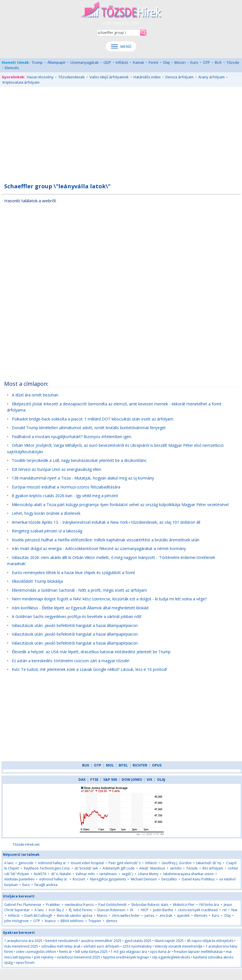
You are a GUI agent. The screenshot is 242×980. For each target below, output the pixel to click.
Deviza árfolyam (179, 77)
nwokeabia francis (79, 905)
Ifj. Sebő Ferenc (81, 910)
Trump (37, 62)
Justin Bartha (163, 910)
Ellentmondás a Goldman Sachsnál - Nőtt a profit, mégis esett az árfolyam (79, 590)
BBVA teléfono (72, 921)
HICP (145, 910)
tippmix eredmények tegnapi (126, 957)
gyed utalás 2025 (138, 941)
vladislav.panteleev (19, 879)
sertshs (176, 868)
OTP (207, 62)
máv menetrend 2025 (21, 946)
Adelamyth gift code (119, 868)
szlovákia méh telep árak (61, 946)
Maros (102, 916)
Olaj (166, 62)
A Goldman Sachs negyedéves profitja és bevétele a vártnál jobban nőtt (77, 616)
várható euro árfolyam (102, 946)
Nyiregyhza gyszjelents (108, 879)
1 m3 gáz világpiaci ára (129, 952)
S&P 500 (110, 780)
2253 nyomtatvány (137, 946)
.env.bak (166, 916)
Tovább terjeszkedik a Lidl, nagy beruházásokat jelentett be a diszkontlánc (79, 460)
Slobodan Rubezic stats (150, 905)
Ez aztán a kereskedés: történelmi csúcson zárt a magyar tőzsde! (71, 661)
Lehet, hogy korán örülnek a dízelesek (46, 513)
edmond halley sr (52, 863)
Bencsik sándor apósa (75, 916)
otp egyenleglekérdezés (171, 957)
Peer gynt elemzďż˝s (125, 863)
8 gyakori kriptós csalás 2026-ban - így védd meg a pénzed (65, 496)
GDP (107, 62)
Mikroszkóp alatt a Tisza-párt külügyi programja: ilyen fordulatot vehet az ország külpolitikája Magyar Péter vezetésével (120, 505)
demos (112, 921)
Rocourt (79, 879)
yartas (149, 916)
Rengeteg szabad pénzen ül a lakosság (48, 531)
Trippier (95, 921)
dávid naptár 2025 (169, 941)
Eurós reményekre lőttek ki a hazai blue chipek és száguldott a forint (73, 573)
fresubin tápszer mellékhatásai (198, 952)
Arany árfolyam (211, 77)
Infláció (122, 62)
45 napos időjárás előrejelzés (210, 941)
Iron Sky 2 (56, 910)
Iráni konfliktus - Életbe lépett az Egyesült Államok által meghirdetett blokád (80, 608)
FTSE (94, 780)
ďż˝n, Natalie (61, 874)
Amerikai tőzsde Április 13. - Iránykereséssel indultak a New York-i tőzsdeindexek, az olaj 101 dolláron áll (106, 522)
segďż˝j (127, 874)
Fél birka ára (209, 905)
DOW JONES (132, 780)
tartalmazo (108, 874)
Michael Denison (144, 879)
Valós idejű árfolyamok (109, 77)
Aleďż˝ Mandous (152, 868)
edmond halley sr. (54, 879)
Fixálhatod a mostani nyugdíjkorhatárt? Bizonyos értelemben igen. (72, 437)
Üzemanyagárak (85, 62)
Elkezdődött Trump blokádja (37, 581)
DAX (82, 780)
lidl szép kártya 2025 (91, 952)
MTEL (123, 765)
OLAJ (161, 780)
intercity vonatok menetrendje (179, 946)
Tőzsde (233, 62)
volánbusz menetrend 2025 (78, 957)
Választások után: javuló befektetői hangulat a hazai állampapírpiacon (75, 625)
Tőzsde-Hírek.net (26, 844)
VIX (149, 780)
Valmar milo (85, 874)
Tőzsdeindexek (72, 77)
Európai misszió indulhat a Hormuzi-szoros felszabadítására (66, 487)
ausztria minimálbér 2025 (101, 941)
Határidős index (147, 77)
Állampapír (57, 62)
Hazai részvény (40, 77)
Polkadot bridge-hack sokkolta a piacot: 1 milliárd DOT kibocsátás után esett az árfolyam (93, 419)
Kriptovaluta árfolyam (21, 82)
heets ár (66, 952)
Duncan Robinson (111, 910)
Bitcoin (180, 62)
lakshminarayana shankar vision (188, 874)
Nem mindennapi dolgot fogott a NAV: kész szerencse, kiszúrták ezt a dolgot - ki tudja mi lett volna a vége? (109, 599)
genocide (26, 863)
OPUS (157, 765)
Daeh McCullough (38, 916)
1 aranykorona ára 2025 (23, 941)
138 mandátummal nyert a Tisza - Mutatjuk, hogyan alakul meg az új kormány (83, 478)
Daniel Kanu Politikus (198, 879)
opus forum (25, 963)
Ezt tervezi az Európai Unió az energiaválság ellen (57, 469)
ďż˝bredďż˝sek (86, 868)
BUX (218, 62)
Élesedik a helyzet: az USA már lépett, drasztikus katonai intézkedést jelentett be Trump (91, 652)
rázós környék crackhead (198, 910)
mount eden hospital (87, 863)
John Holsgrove (16, 921)
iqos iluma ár (160, 952)
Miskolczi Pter (184, 905)
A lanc (9, 863)
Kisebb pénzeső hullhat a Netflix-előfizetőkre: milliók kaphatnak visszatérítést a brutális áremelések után (106, 540)
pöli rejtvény (44, 957)
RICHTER (140, 765)
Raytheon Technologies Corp (47, 868)
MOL (110, 765)
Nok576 (40, 874)
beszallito (169, 879)
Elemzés (12, 68)
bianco (50, 921)
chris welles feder (126, 916)
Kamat (138, 62)
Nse (234, 910)
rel (224, 910)
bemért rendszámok (62, 941)
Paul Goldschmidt (112, 905)
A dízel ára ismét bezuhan (35, 395)
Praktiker (53, 905)
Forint (153, 62)
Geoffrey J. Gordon (177, 863)
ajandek (183, 916)
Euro (194, 62)
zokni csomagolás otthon (36, 952)
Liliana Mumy (148, 874)
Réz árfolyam (213, 868)
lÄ (133, 910)
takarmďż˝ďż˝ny (209, 863)
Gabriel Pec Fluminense (23, 905)
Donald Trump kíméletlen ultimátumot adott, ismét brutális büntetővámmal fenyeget (89, 428)
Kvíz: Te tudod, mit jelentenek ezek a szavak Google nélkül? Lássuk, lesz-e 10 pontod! (89, 669)
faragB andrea (46, 885)
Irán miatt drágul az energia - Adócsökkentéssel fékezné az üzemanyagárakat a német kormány (99, 548)
